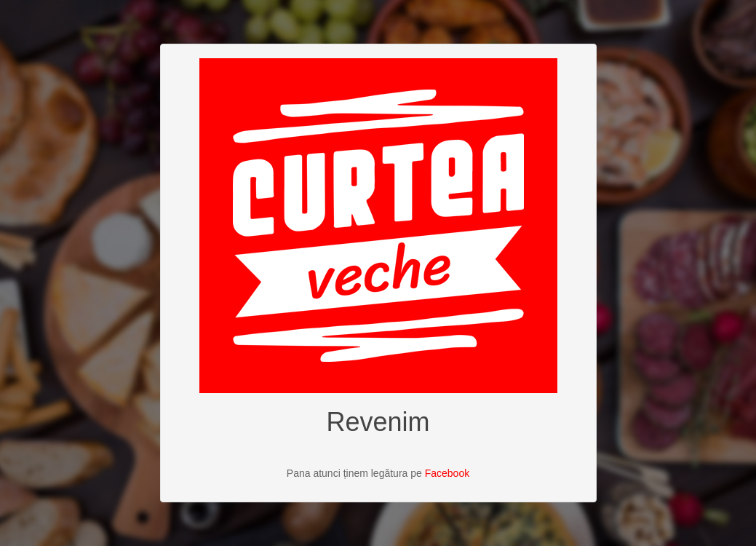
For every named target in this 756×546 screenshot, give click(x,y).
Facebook (447, 473)
